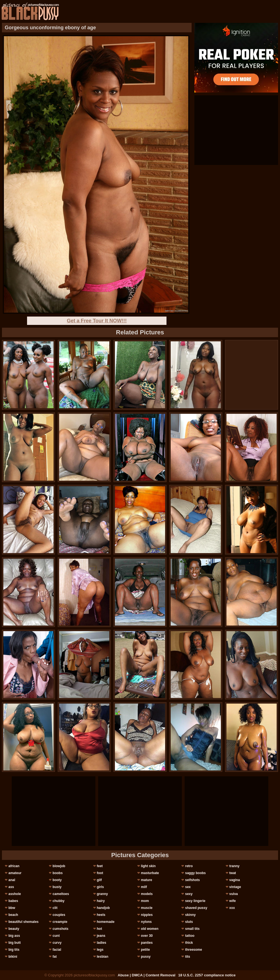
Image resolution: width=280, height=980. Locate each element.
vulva (234, 894)
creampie (60, 922)
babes (13, 901)
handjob (103, 908)
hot (99, 929)
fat (55, 957)
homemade (106, 922)
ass (11, 887)
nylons (146, 922)
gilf (99, 880)
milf (144, 887)
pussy (146, 957)
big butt (15, 943)
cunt (56, 936)
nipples (147, 915)
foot (100, 873)
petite (145, 950)
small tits (192, 929)
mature (146, 880)
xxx (232, 908)
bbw (12, 908)
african (14, 866)
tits (188, 957)
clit (55, 908)
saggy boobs (195, 873)
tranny (234, 866)
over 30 (147, 936)
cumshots (61, 929)
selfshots (193, 880)
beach (13, 915)
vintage (235, 887)
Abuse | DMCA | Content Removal (147, 975)
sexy (189, 894)
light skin (148, 866)
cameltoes (61, 894)
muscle (147, 908)
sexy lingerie (195, 901)
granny (102, 894)
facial (57, 950)
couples (59, 915)
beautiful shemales (23, 922)
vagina (235, 880)
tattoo (190, 936)
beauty (14, 929)
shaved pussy (196, 908)
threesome (194, 950)
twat (233, 873)
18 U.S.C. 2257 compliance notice (207, 975)
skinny (190, 915)
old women (150, 929)
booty (57, 880)
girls (100, 887)
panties (147, 943)
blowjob (59, 866)
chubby (59, 901)
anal (12, 880)
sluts (189, 922)
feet (100, 866)
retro (189, 866)
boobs (58, 873)
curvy (57, 943)
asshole (15, 894)
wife (232, 901)
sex (188, 887)
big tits (14, 950)
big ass (14, 936)
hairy (101, 901)
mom (145, 901)
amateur (15, 873)
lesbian (102, 957)
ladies (102, 943)
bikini (13, 957)
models (147, 894)
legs (100, 950)
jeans (101, 936)
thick (189, 943)
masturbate (150, 873)
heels (101, 915)
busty (57, 887)
